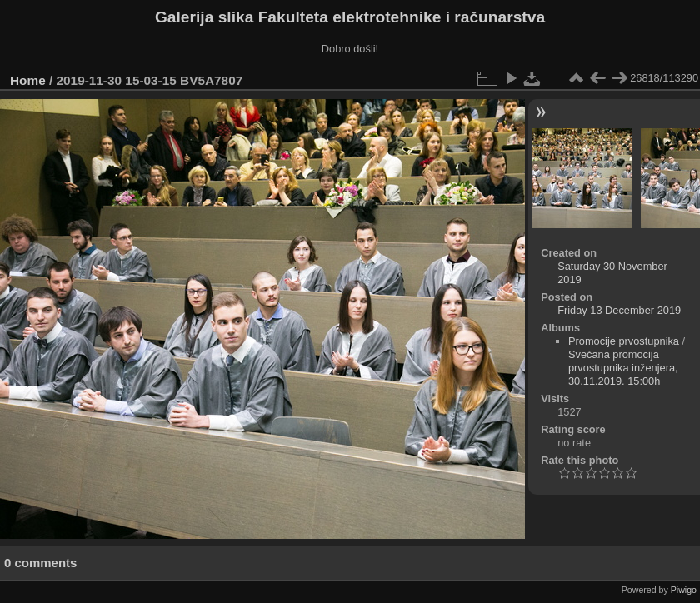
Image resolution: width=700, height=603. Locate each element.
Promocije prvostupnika (624, 341)
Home (28, 80)
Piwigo (684, 590)
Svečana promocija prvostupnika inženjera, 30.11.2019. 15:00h (623, 368)
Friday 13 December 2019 (619, 310)
